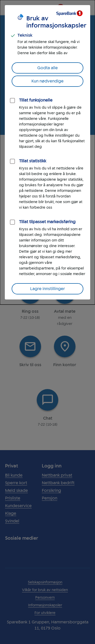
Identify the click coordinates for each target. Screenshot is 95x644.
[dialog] (48, 152)
